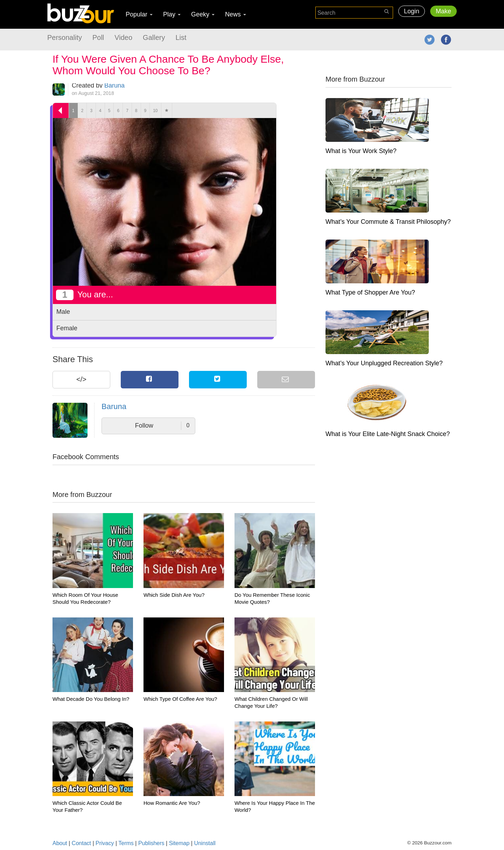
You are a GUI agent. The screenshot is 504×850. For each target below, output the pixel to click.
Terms (126, 843)
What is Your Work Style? (361, 151)
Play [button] (172, 14)
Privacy (105, 843)
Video (123, 37)
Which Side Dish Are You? (174, 595)
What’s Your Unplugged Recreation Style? (384, 363)
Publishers (151, 843)
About (60, 843)
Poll (98, 37)
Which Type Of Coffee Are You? (180, 699)
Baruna (114, 85)
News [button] (236, 14)
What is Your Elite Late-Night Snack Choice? (388, 434)
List (181, 37)
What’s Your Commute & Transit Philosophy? (388, 222)
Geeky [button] (203, 14)
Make (443, 11)
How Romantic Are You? (172, 803)
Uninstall (205, 843)
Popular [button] (139, 14)
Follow (162, 426)
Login (412, 11)
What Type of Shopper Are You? (370, 292)
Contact (81, 843)
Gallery (154, 37)
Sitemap (179, 843)
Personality (65, 37)
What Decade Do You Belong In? (91, 699)
